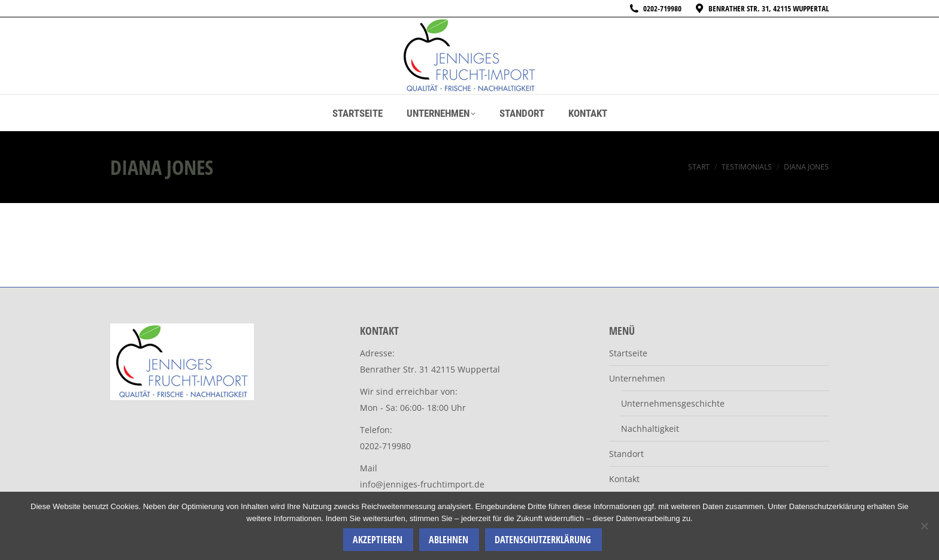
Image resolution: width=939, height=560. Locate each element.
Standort (626, 454)
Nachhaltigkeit (650, 429)
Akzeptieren (378, 540)
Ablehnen (449, 540)
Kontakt (624, 479)
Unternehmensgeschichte (673, 403)
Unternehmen (637, 378)
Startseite (628, 353)
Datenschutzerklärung (543, 540)
